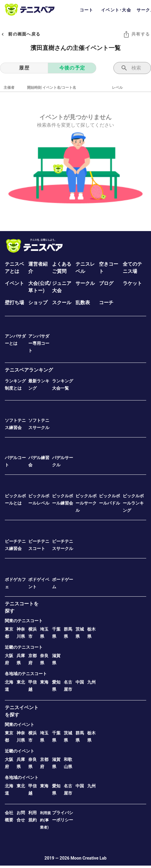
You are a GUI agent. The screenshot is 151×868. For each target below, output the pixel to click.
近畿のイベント (20, 751)
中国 (80, 682)
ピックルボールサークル (86, 503)
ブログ (106, 283)
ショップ (38, 303)
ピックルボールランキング (133, 503)
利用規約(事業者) (45, 820)
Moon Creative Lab (88, 858)
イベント (14, 283)
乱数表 (83, 303)
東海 (44, 682)
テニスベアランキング (29, 370)
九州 (91, 682)
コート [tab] (87, 10)
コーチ (106, 303)
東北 (21, 682)
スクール (62, 303)
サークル (85, 283)
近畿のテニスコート (24, 647)
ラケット (132, 283)
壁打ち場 (14, 303)
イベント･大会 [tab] (116, 10)
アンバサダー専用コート (39, 343)
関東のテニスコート (24, 621)
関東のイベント (20, 724)
